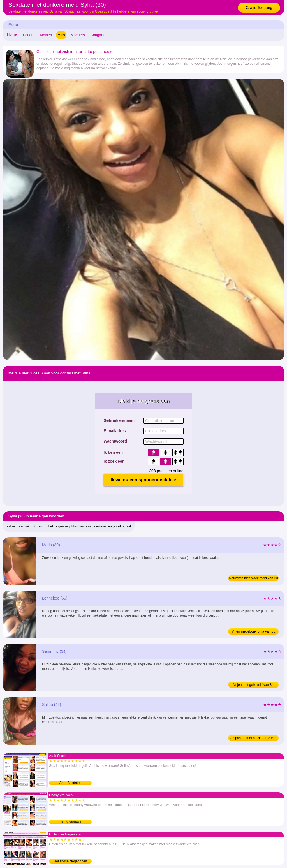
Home (12, 34)
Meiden (46, 35)
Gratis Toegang (259, 8)
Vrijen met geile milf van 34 (253, 685)
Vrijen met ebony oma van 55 (253, 631)
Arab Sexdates (70, 783)
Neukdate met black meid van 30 (254, 578)
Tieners (28, 35)
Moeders (78, 35)
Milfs (61, 35)
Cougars (97, 35)
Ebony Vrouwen (70, 822)
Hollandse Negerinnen (70, 861)
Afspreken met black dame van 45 (254, 739)
